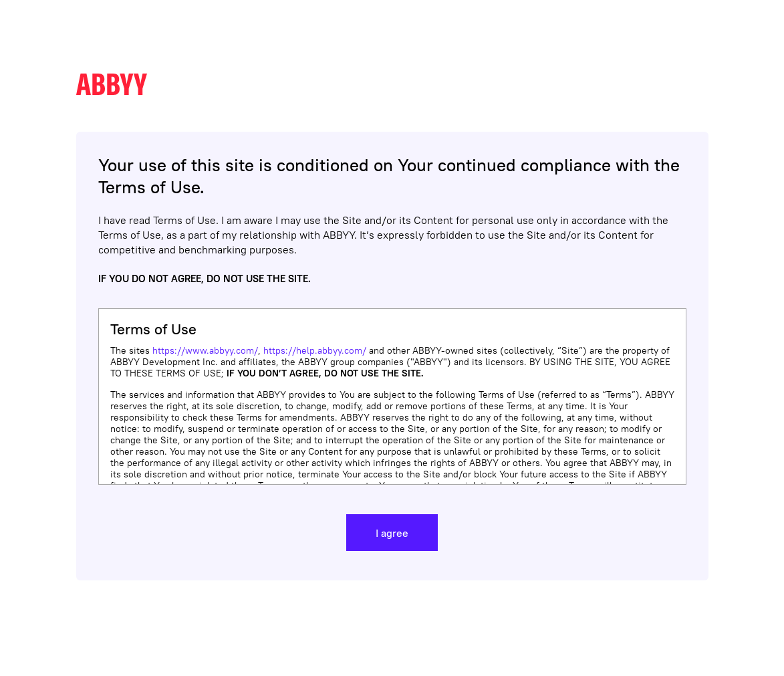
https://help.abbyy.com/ (315, 350)
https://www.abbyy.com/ (205, 350)
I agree (392, 533)
